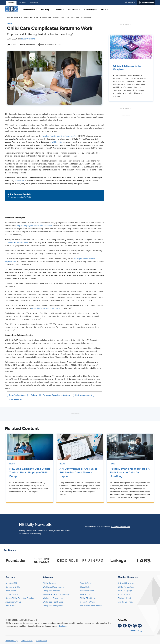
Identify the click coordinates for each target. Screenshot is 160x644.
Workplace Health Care (53, 602)
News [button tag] (9, 23)
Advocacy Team (87, 591)
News (12, 464)
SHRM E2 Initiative (88, 598)
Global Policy (86, 587)
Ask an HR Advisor (126, 583)
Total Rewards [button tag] (15, 399)
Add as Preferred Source (49, 45)
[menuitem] (130, 2)
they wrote (20, 181)
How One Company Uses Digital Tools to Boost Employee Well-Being (30, 473)
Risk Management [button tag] (84, 395)
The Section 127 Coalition (91, 606)
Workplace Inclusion (52, 591)
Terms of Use (27, 641)
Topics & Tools (124, 594)
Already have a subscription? (97, 527)
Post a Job (10, 606)
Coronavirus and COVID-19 (19, 197)
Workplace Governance (53, 598)
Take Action (85, 594)
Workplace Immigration (53, 606)
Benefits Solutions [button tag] (17, 395)
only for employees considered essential (34, 226)
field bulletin (56, 142)
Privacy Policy (11, 641)
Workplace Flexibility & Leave (56, 594)
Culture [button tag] (34, 395)
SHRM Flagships (125, 591)
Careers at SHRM (13, 587)
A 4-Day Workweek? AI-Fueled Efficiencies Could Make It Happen (78, 473)
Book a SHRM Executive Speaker (20, 598)
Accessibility (42, 641)
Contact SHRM (12, 594)
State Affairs (85, 583)
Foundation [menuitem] (34, 3)
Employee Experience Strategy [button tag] (56, 395)
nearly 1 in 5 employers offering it (46, 308)
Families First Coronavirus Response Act (60, 136)
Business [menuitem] (22, 3)
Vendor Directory (125, 602)
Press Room (11, 591)
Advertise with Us (13, 602)
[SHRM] (12, 9)
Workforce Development (54, 587)
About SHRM (11, 583)
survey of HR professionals (17, 243)
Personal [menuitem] (11, 3)
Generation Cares (88, 602)
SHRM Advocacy (50, 583)
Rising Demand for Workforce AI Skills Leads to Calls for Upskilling (130, 473)
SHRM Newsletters (126, 587)
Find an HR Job (125, 598)
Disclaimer (63, 626)
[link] (12, 17)
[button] (120, 527)
